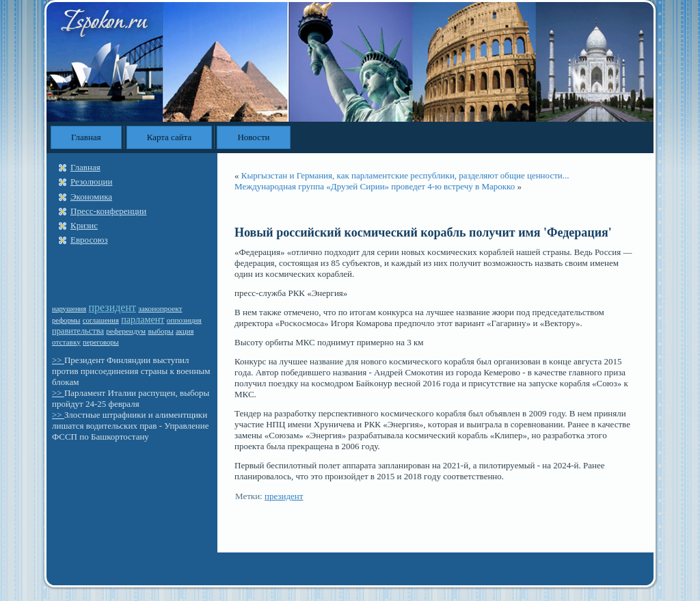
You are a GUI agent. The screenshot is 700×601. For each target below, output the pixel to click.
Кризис (84, 225)
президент (112, 307)
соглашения (101, 320)
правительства (78, 331)
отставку (66, 342)
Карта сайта (170, 137)
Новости (253, 137)
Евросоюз (89, 240)
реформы (66, 320)
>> (58, 360)
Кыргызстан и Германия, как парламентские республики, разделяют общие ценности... (405, 175)
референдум (126, 331)
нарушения (69, 309)
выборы (160, 331)
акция (185, 331)
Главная (86, 137)
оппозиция (184, 320)
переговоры (101, 342)
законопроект (160, 308)
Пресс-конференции (108, 211)
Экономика (91, 197)
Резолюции (91, 182)
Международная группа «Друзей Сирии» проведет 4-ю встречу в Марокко (375, 186)
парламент (143, 319)
